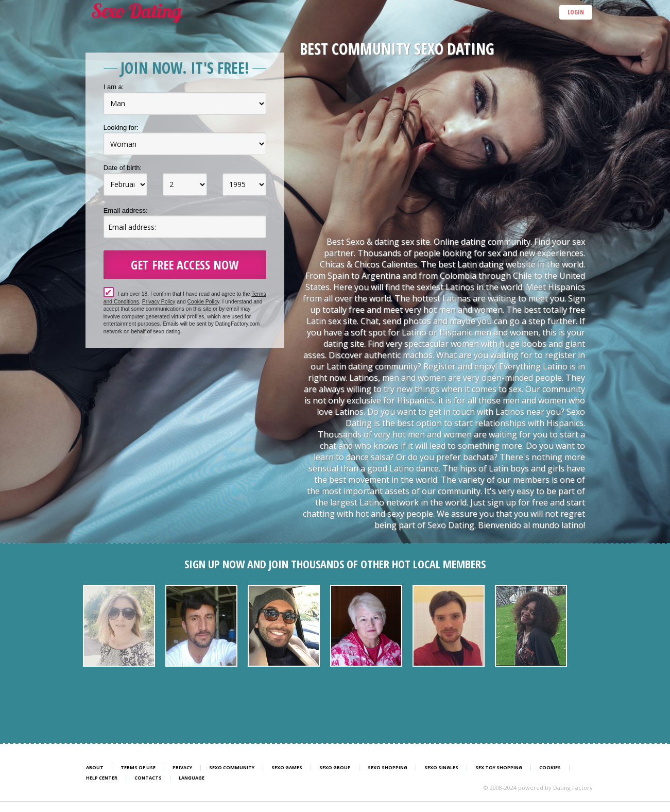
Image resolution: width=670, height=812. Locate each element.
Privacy (182, 768)
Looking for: (121, 128)
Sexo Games (287, 768)
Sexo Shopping (388, 768)
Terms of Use (138, 768)
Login (576, 12)
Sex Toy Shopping (499, 768)
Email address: (126, 210)
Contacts (148, 778)
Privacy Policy (159, 302)
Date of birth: (123, 168)
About (95, 768)
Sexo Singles (441, 768)
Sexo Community (232, 768)
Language (192, 778)
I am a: (114, 87)
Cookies (550, 768)
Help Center (102, 778)
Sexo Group (335, 768)
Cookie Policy (203, 302)
